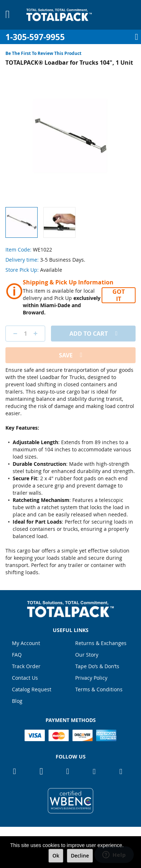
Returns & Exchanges (101, 643)
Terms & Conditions (99, 689)
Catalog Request (32, 689)
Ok (56, 856)
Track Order (26, 666)
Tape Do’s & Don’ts (97, 666)
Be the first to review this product (43, 53)
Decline (80, 856)
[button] (59, 222)
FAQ (17, 655)
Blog (17, 701)
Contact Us (25, 678)
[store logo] (59, 15)
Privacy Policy (91, 678)
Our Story (87, 655)
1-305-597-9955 (35, 37)
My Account (26, 643)
